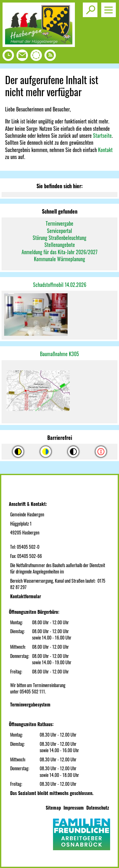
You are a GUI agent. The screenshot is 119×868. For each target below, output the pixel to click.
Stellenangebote (60, 245)
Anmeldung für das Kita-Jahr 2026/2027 (60, 252)
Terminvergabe (60, 223)
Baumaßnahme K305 (60, 354)
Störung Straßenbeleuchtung (60, 238)
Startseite (102, 136)
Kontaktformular (26, 596)
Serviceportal (60, 231)
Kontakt (105, 150)
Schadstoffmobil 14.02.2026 (60, 285)
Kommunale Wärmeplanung (60, 259)
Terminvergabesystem (30, 704)
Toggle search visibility (91, 7)
